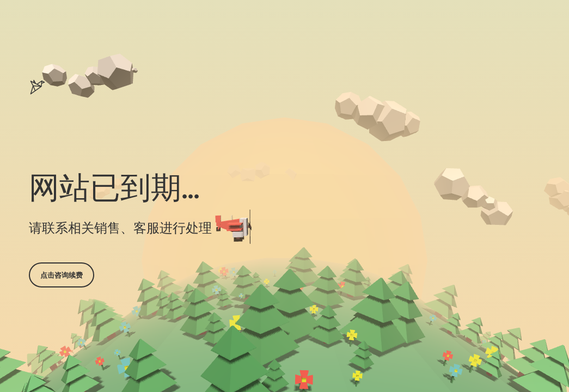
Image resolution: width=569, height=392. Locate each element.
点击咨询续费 (62, 275)
